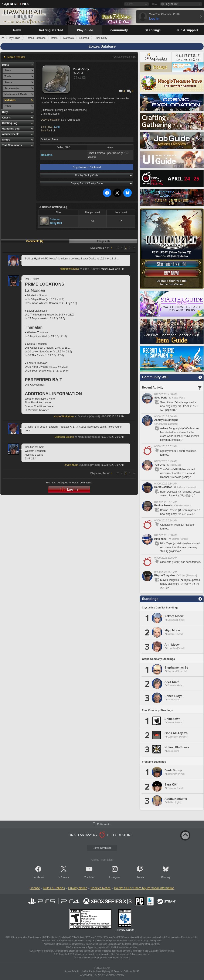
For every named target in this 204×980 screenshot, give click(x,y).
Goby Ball (56, 223)
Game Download (102, 848)
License (35, 888)
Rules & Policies (54, 888)
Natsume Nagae (69, 269)
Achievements (11, 134)
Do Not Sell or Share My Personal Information (144, 888)
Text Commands (12, 145)
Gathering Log (11, 129)
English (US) (172, 4)
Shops (6, 140)
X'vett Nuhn (71, 465)
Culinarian (55, 219)
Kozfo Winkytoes (64, 417)
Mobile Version (104, 824)
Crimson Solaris (64, 437)
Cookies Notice (101, 888)
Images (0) (103, 241)
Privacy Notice (78, 888)
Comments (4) (35, 241)
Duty (5, 112)
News (66, 877)
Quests (6, 118)
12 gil (57, 127)
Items (5, 65)
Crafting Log (10, 123)
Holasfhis (47, 155)
